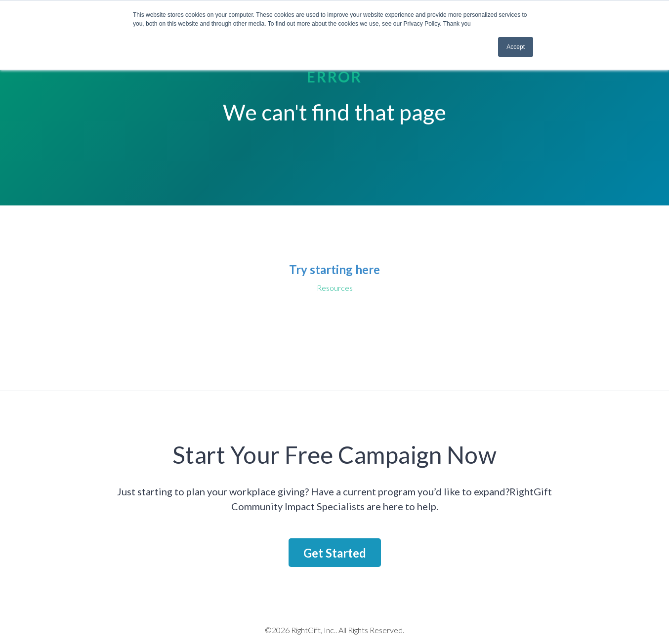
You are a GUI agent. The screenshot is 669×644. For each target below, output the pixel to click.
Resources (335, 288)
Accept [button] (516, 47)
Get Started (335, 553)
